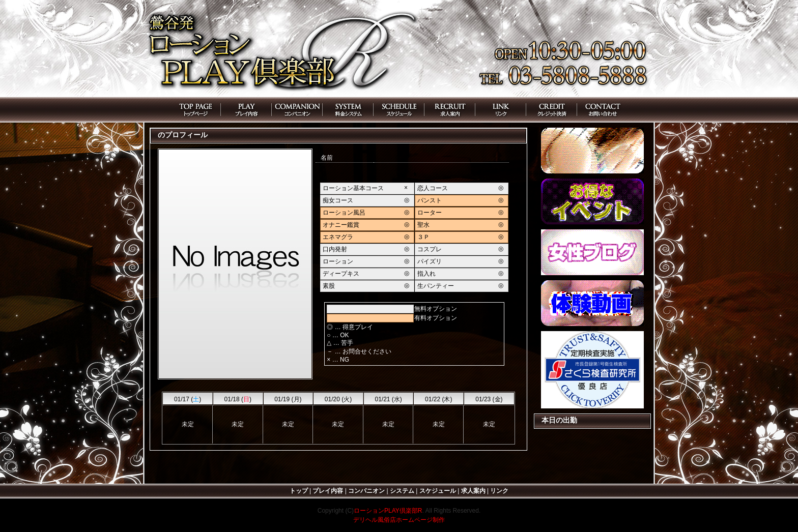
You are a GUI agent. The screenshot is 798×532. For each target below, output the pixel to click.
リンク (499, 491)
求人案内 (473, 491)
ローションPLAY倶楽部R (388, 511)
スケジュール (438, 491)
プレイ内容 (328, 491)
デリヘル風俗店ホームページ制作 (399, 520)
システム (402, 491)
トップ (299, 491)
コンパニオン (366, 491)
